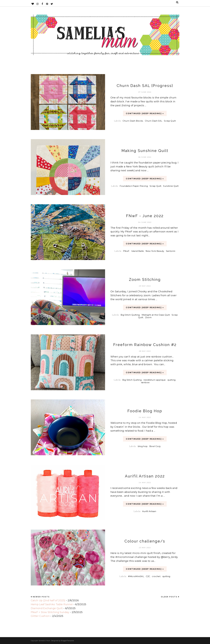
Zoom (148, 317)
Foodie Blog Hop (145, 411)
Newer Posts (41, 597)
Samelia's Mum (44, 641)
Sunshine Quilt (171, 186)
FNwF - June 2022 (145, 216)
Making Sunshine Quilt (145, 151)
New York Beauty (155, 251)
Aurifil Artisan (149, 511)
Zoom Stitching (145, 280)
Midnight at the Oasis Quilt (156, 315)
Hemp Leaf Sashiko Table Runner (52, 604)
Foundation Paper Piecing (134, 186)
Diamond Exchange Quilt (47, 608)
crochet (156, 576)
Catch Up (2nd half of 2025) (48, 600)
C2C (148, 576)
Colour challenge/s (145, 541)
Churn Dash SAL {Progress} (145, 86)
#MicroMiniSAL (136, 576)
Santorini (171, 251)
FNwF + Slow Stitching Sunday (50, 612)
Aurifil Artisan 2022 (145, 476)
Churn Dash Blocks (133, 121)
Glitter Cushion (40, 616)
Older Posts (169, 597)
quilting (171, 380)
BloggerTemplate (67, 641)
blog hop (143, 446)
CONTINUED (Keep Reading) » (145, 113)
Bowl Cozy (155, 446)
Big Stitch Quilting (130, 315)
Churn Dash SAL (154, 121)
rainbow (145, 382)
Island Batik (137, 251)
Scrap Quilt (170, 121)
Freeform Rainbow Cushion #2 (145, 345)
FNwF (126, 251)
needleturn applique (155, 380)
